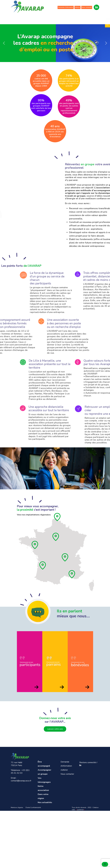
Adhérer (77, 7)
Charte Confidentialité (33, 807)
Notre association (66, 17)
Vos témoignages (51, 17)
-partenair (80, 810)
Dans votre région (82, 17)
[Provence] (72, 574)
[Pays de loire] (35, 545)
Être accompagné (19, 17)
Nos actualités (98, 17)
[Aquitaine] (43, 565)
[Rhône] (65, 557)
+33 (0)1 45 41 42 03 (20, 772)
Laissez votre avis (55, 729)
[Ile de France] (56, 537)
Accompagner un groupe (35, 17)
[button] (4, 43)
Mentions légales (17, 807)
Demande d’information (66, 7)
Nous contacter (87, 7)
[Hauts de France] (57, 517)
